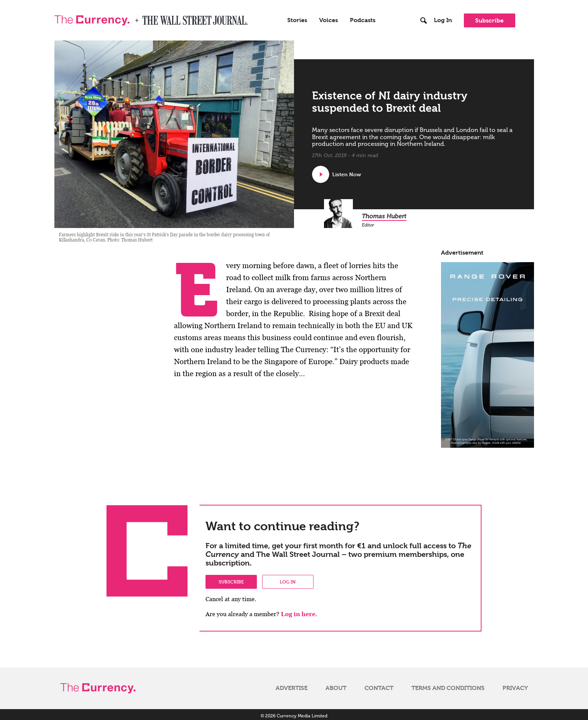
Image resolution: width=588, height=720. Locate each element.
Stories (297, 19)
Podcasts (363, 19)
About (336, 685)
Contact (379, 685)
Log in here (298, 611)
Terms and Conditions (448, 685)
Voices (328, 19)
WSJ (149, 16)
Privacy (515, 685)
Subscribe (489, 19)
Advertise (292, 685)
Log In (443, 19)
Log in (288, 579)
